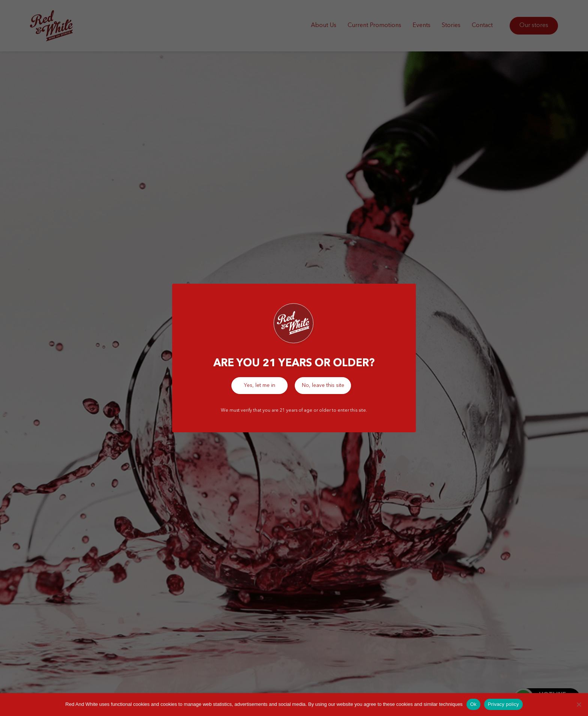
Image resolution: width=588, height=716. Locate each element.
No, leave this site (323, 385)
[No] (579, 704)
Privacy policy (503, 704)
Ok (473, 704)
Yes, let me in (259, 385)
